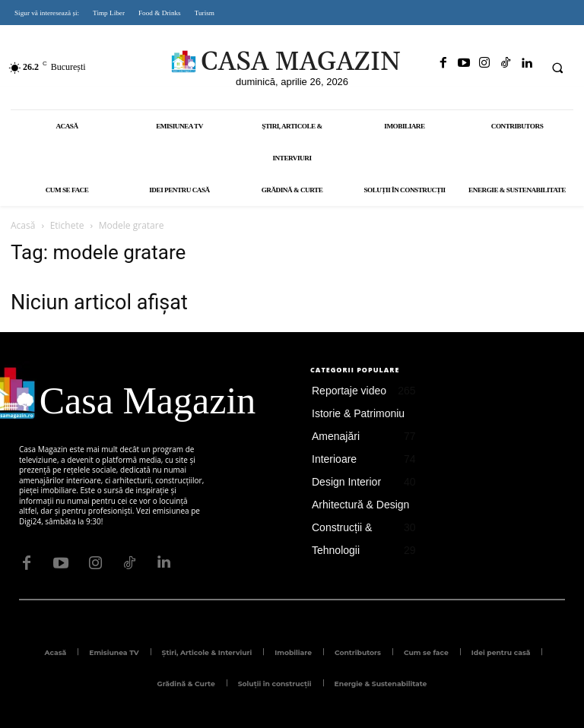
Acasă (23, 225)
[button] (557, 68)
